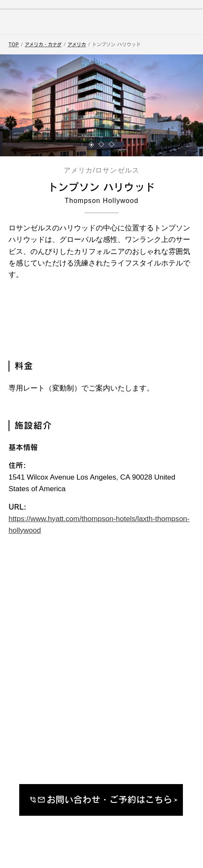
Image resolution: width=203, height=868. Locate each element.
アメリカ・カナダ (43, 44)
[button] (91, 145)
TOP (14, 44)
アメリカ (77, 44)
